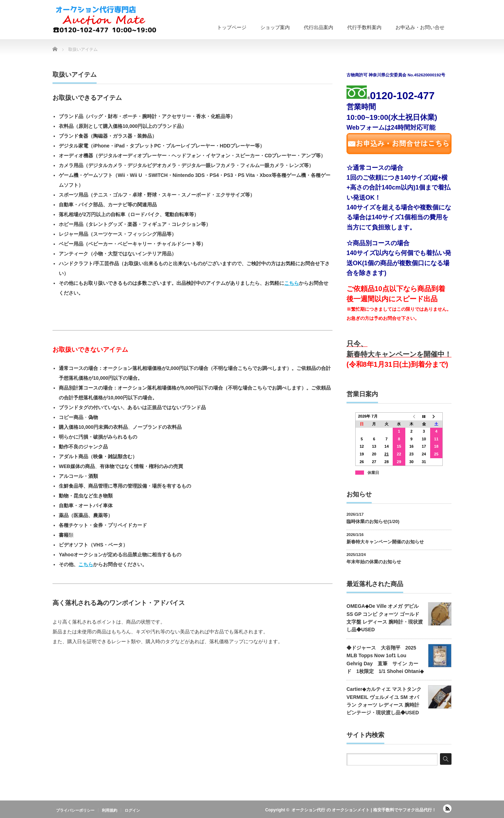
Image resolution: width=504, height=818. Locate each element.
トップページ (232, 27)
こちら (292, 283)
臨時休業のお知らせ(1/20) (373, 521)
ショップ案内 (275, 27)
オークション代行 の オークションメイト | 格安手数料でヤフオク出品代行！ (364, 810)
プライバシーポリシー (75, 810)
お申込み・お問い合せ (420, 27)
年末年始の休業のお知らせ (374, 562)
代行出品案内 (318, 27)
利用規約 (110, 810)
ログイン (132, 810)
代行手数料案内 (364, 27)
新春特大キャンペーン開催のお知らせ (385, 542)
